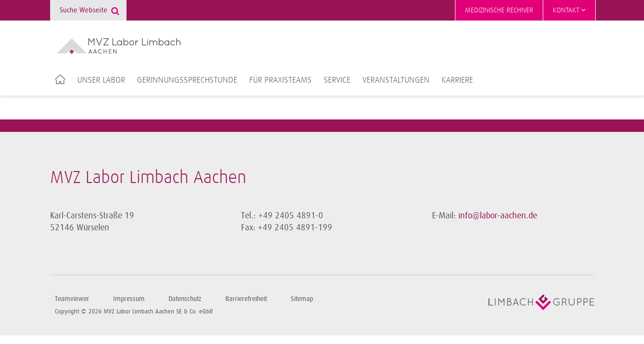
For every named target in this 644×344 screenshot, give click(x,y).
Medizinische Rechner (499, 10)
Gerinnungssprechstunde (187, 80)
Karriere (457, 80)
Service (337, 80)
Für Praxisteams (280, 80)
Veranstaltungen (396, 80)
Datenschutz (185, 299)
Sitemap (302, 299)
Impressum (129, 299)
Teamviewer (72, 299)
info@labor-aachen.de (498, 215)
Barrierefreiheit (246, 299)
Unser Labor (101, 80)
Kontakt (569, 10)
